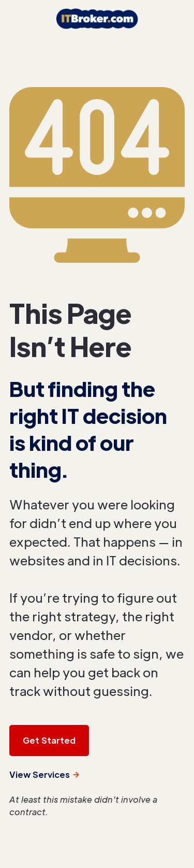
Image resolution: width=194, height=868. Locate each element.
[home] (97, 19)
